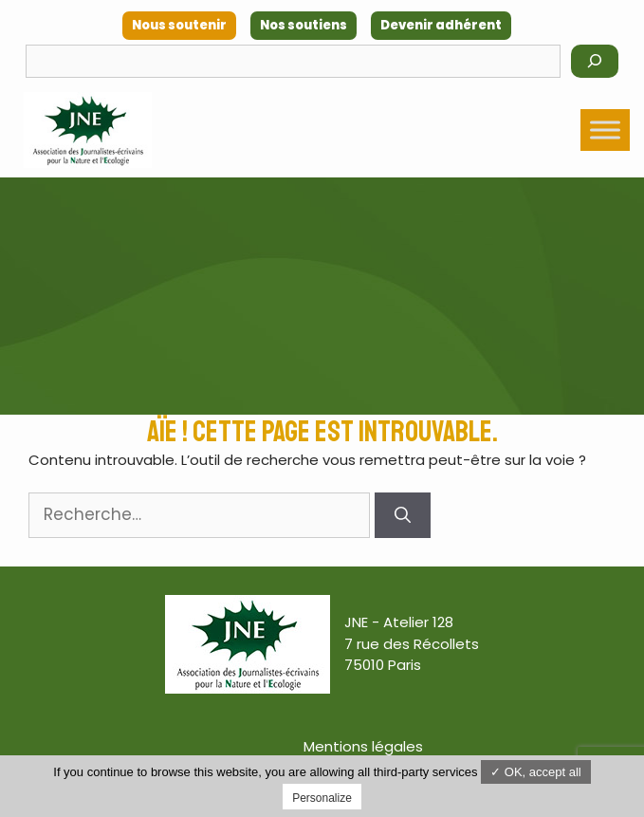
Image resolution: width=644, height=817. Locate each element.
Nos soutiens (304, 25)
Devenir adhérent (441, 25)
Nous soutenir (179, 25)
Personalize (322, 798)
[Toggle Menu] (605, 130)
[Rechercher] (595, 61)
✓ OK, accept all (536, 772)
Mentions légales (363, 746)
